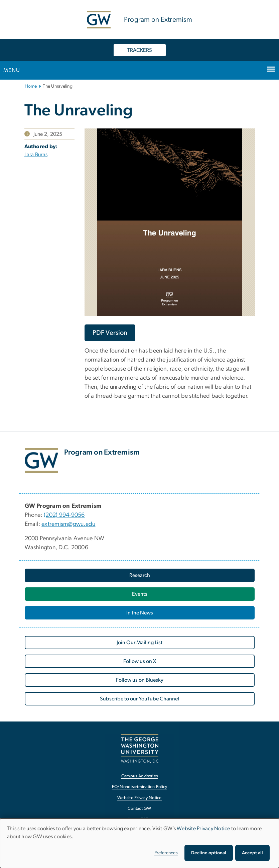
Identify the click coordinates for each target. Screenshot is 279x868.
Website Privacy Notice (203, 829)
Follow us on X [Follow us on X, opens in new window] (140, 661)
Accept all (252, 853)
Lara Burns (36, 155)
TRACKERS (140, 50)
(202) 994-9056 (64, 515)
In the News (140, 613)
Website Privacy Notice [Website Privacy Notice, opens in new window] (139, 798)
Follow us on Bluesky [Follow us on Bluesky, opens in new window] (140, 680)
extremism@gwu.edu (68, 524)
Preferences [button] (166, 853)
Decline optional (209, 853)
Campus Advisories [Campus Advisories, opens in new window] (139, 776)
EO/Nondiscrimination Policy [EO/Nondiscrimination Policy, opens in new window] (140, 787)
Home (31, 86)
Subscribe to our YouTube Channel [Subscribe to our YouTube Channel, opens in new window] (139, 699)
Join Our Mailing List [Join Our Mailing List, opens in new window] (139, 643)
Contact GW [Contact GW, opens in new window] (139, 809)
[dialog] (139, 843)
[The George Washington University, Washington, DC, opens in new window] (140, 748)
